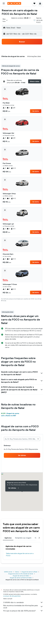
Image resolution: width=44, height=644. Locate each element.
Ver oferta (36, 111)
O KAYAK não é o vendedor (23, 602)
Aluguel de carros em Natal (21, 576)
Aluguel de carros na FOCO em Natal (21, 578)
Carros (17, 572)
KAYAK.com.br (8, 572)
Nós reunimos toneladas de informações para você (23, 607)
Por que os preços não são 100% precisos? (23, 611)
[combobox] (5, 20)
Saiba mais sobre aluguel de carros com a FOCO (20, 554)
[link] (22, 455)
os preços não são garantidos (12, 596)
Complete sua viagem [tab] (23, 538)
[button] (4, 3)
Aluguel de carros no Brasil (29, 572)
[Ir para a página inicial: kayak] (14, 3)
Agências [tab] (8, 538)
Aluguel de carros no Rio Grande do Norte (21, 574)
